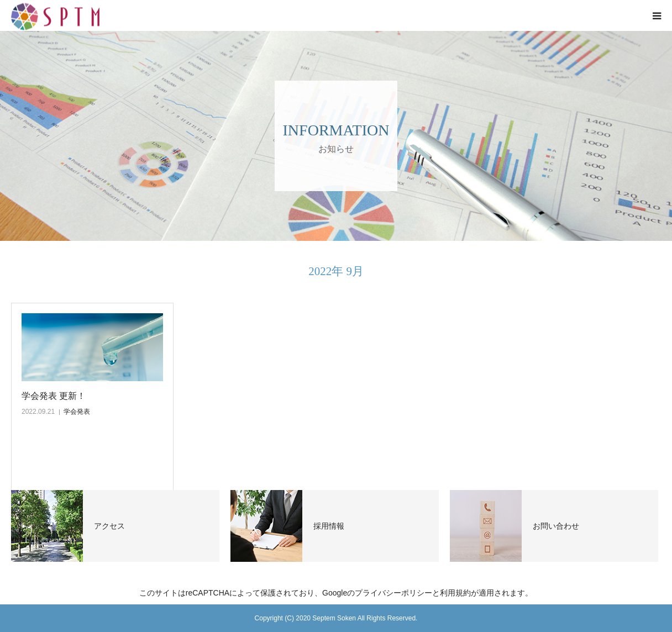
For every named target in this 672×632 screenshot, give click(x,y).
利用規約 (455, 593)
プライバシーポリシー (393, 593)
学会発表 (77, 412)
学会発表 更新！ (54, 396)
